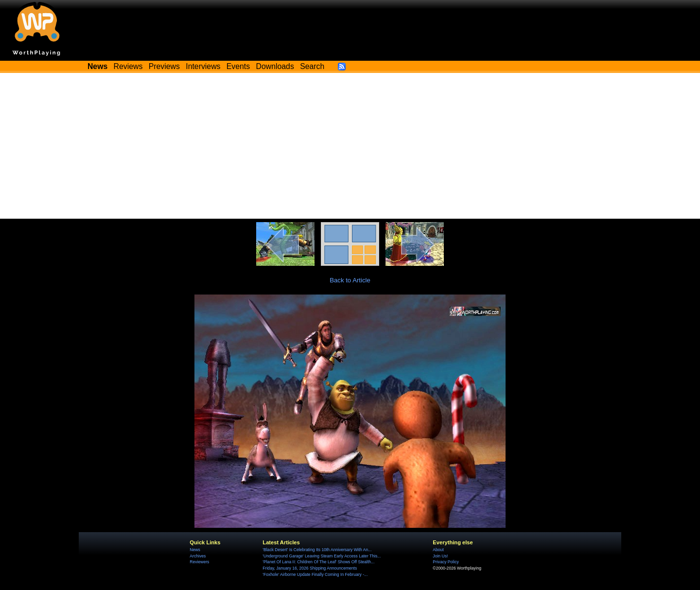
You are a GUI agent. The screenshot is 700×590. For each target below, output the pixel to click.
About (438, 550)
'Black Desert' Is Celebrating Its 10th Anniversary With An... (317, 550)
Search (312, 66)
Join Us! (440, 556)
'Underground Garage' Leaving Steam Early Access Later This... (322, 556)
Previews (164, 66)
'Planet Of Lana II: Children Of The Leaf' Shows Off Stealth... (318, 562)
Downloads (275, 66)
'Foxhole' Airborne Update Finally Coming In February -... (315, 574)
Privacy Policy (446, 562)
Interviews (203, 66)
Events (238, 66)
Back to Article (350, 280)
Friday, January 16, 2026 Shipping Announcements (310, 568)
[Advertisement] (350, 146)
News (195, 550)
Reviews (128, 66)
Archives (198, 556)
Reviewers (199, 562)
